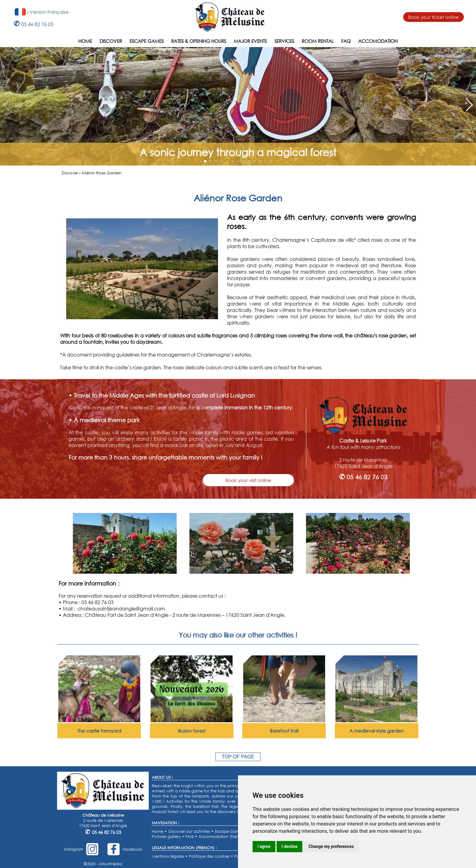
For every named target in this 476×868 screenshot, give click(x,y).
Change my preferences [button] (331, 846)
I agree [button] (264, 846)
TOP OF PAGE (238, 757)
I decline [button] (289, 846)
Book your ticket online (433, 17)
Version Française (49, 12)
